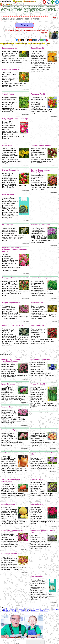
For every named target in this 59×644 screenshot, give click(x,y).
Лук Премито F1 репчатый (12, 453)
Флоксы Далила (37, 504)
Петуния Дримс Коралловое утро (15, 119)
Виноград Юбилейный (10, 554)
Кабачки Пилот (8, 195)
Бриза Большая (37, 303)
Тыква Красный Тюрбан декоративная (11, 480)
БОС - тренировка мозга (34, 8)
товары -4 (30, 609)
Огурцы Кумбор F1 (38, 384)
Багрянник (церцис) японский (13, 531)
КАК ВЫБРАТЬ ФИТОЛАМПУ (35, 10)
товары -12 (44, 611)
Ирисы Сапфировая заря (40, 359)
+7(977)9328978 (5, 2)
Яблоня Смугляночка (11, 170)
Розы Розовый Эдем (9, 430)
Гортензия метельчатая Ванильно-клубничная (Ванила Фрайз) (14, 250)
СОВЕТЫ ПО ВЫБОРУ (37, 6)
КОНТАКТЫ (52, 10)
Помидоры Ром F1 (38, 94)
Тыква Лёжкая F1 (38, 48)
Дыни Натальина (8, 504)
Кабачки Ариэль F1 (38, 577)
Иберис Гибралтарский (11, 303)
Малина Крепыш (37, 326)
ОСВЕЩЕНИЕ (7, 6)
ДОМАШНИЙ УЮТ (16, 8)
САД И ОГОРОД (20, 6)
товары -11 (35, 611)
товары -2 (12, 609)
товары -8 (7, 611)
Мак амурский (8, 225)
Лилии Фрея (7, 145)
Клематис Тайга (37, 479)
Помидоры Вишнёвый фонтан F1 (15, 278)
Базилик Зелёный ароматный (43, 278)
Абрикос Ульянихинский (40, 430)
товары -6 (48, 609)
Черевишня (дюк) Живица (41, 145)
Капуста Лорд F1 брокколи (13, 326)
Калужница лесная (10, 48)
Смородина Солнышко (11, 69)
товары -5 (39, 609)
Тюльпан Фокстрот (9, 407)
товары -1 (4, 609)
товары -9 (16, 611)
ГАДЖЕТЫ (11, 10)
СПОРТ (20, 10)
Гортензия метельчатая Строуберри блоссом (11, 360)
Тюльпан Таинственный (40, 225)
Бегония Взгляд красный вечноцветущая (41, 171)
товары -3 (21, 609)
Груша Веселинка (8, 384)
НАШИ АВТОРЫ (29, 12)
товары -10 (25, 611)
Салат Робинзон (9, 94)
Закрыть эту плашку (35, 642)
